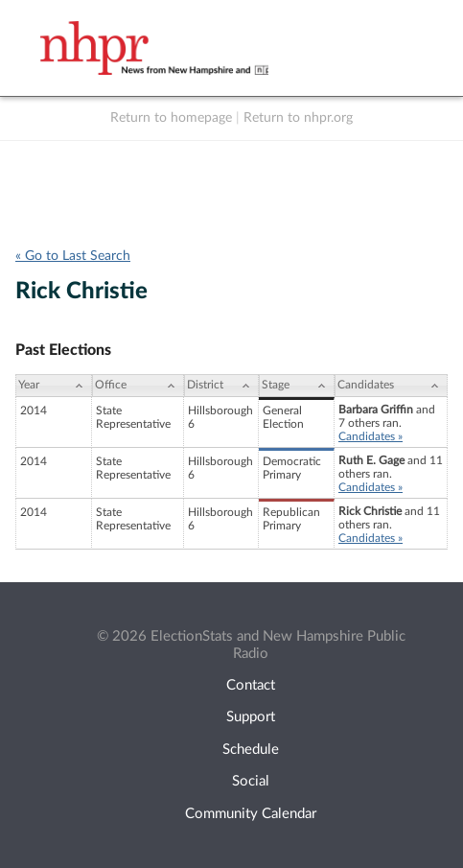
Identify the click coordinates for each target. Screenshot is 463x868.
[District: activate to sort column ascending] (221, 386)
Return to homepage (171, 118)
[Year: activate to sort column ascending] (54, 386)
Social (251, 781)
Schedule (251, 750)
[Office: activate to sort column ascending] (138, 386)
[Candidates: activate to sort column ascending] (391, 386)
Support (251, 717)
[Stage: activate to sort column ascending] (297, 386)
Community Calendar (251, 814)
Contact (251, 685)
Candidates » (370, 436)
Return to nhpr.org (298, 118)
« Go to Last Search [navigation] (73, 256)
